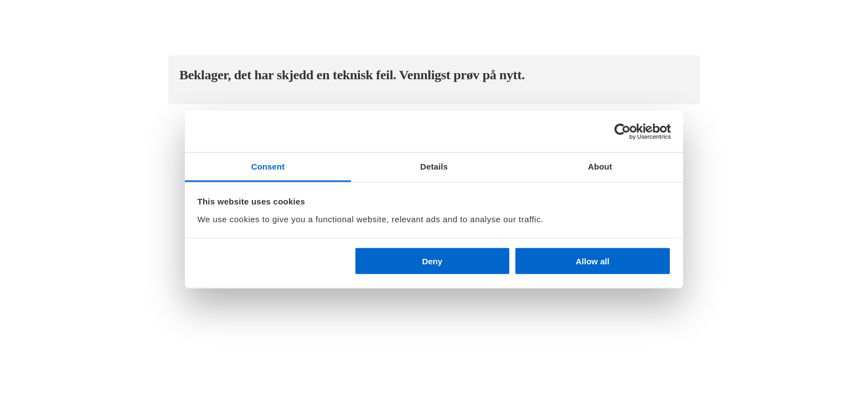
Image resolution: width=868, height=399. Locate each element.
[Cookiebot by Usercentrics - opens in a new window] (622, 131)
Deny (432, 261)
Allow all (593, 261)
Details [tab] (434, 167)
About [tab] (600, 167)
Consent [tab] (268, 167)
